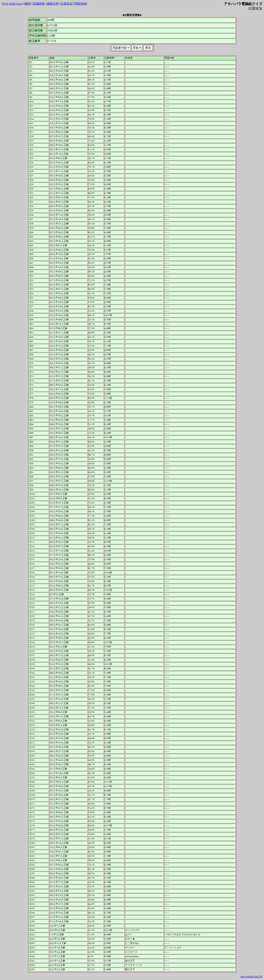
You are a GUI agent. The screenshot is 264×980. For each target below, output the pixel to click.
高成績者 (39, 4)
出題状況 (66, 4)
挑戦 (27, 4)
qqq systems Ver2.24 (251, 977)
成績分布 (53, 4)
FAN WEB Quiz (12, 4)
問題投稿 (80, 4)
